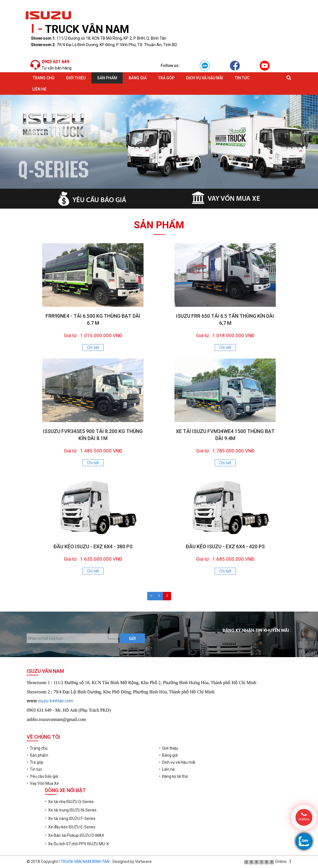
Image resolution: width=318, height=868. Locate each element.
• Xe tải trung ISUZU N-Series (71, 810)
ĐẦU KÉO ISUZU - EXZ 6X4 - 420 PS (225, 546)
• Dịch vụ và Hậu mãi (177, 762)
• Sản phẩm (37, 755)
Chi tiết (93, 348)
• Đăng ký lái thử (173, 776)
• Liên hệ (167, 769)
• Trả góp (35, 762)
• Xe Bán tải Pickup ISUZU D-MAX (75, 835)
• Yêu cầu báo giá (42, 776)
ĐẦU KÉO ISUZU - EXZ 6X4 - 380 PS (93, 546)
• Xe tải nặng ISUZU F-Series (70, 819)
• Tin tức (34, 769)
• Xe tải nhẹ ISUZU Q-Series (69, 802)
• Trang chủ (37, 748)
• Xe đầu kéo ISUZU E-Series (70, 827)
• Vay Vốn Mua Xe (43, 783)
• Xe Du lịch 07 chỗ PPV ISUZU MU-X (77, 844)
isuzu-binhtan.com (55, 701)
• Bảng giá (168, 755)
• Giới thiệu (169, 748)
